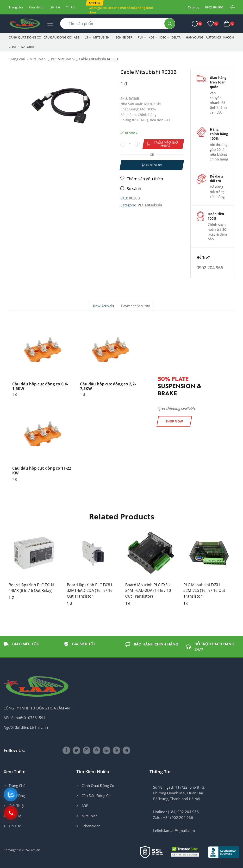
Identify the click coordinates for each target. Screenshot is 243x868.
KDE (153, 37)
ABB (78, 37)
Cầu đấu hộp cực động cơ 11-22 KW (42, 470)
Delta (177, 37)
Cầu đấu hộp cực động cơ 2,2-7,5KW (108, 386)
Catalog (193, 7)
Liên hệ (55, 7)
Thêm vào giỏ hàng (166, 144)
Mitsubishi (103, 37)
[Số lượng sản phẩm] (130, 144)
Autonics (213, 37)
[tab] (103, 306)
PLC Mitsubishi (63, 59)
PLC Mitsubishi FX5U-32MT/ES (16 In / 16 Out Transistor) (204, 591)
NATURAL (28, 47)
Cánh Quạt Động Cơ (25, 37)
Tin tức (71, 7)
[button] (95, 3)
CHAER (14, 47)
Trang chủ (16, 7)
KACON (229, 37)
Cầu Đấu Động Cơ (57, 37)
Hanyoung (195, 37)
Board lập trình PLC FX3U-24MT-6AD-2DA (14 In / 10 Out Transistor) (148, 591)
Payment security (136, 306)
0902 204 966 (214, 7)
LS (88, 37)
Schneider (125, 37)
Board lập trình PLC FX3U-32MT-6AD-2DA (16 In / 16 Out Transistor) (90, 591)
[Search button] (170, 24)
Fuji (142, 37)
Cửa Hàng (36, 7)
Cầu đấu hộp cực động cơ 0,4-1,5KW (40, 386)
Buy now (154, 165)
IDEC (164, 37)
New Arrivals (103, 306)
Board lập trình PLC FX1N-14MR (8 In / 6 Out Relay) (32, 588)
